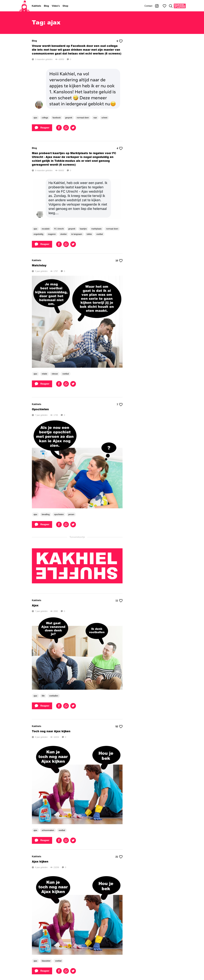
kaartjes (83, 229)
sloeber (64, 234)
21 (119, 857)
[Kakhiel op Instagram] (157, 6)
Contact (148, 6)
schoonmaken (48, 830)
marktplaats (96, 229)
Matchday (39, 265)
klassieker (46, 961)
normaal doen (83, 118)
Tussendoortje (77, 537)
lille (43, 696)
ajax (35, 118)
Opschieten (40, 409)
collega (45, 118)
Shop (65, 6)
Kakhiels (36, 6)
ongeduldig (38, 234)
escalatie (46, 229)
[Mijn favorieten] (164, 6)
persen (71, 514)
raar (95, 118)
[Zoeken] (171, 6)
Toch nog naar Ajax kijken (51, 731)
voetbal (100, 234)
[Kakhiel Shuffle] (180, 6)
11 (119, 601)
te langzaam (77, 234)
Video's (56, 6)
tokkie (89, 234)
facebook (57, 118)
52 (119, 727)
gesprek (69, 118)
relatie (44, 374)
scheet (104, 118)
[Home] (24, 6)
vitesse (55, 374)
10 (119, 261)
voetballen (54, 696)
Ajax (35, 605)
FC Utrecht (59, 229)
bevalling (46, 514)
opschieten (59, 514)
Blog (46, 6)
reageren (52, 234)
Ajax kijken (40, 861)
